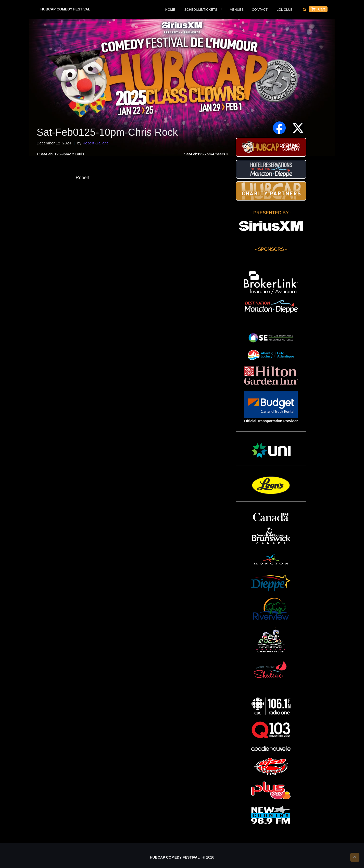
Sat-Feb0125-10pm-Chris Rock (107, 132)
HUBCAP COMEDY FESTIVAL (65, 9)
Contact (260, 10)
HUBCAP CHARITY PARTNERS (271, 191)
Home (170, 10)
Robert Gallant (95, 143)
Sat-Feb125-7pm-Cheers (205, 154)
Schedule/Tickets (200, 10)
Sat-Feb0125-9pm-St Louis (62, 154)
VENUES (237, 10)
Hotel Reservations (271, 169)
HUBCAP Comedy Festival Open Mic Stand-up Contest (271, 147)
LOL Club (284, 10)
